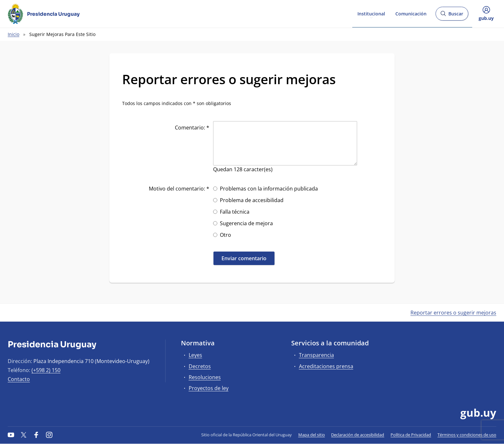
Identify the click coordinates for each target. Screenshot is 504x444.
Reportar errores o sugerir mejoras (453, 313)
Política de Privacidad (411, 435)
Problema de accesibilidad (252, 200)
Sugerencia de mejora (246, 223)
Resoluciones (205, 377)
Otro (225, 235)
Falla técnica (235, 212)
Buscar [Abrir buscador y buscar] (452, 16)
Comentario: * (192, 128)
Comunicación (411, 13)
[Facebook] (36, 435)
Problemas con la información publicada (269, 189)
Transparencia (316, 355)
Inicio (14, 34)
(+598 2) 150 (46, 370)
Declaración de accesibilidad (358, 435)
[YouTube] (11, 435)
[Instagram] (49, 435)
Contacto (19, 379)
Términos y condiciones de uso (467, 435)
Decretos (200, 366)
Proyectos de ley (209, 388)
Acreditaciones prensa (326, 366)
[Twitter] (24, 435)
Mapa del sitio (312, 435)
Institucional (371, 13)
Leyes (195, 355)
